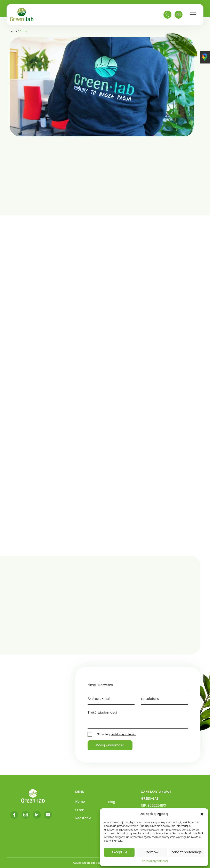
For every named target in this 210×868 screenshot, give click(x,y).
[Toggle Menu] (193, 14)
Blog (112, 802)
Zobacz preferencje (186, 852)
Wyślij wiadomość (110, 745)
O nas (80, 810)
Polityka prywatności (155, 861)
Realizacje (83, 818)
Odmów (152, 852)
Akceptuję (119, 852)
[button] (202, 814)
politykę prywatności (123, 734)
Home (80, 802)
